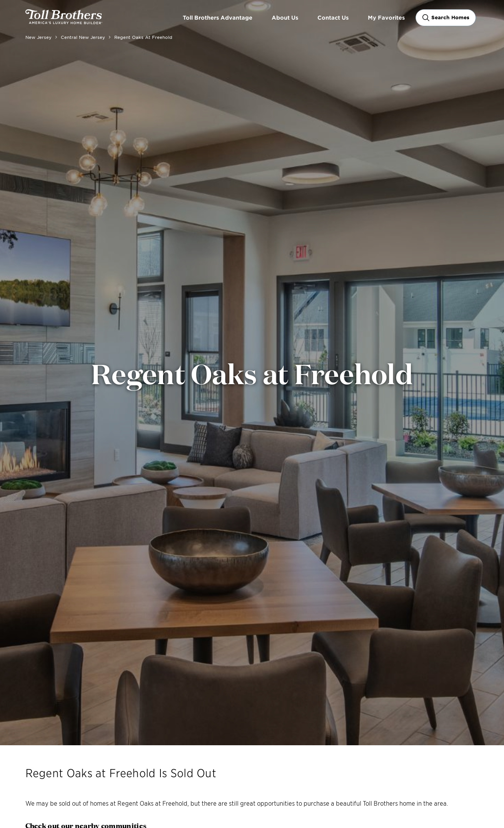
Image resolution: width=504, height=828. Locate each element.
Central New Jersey (83, 37)
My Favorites (386, 18)
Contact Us (333, 18)
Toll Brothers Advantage (218, 18)
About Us (285, 18)
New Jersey (38, 37)
